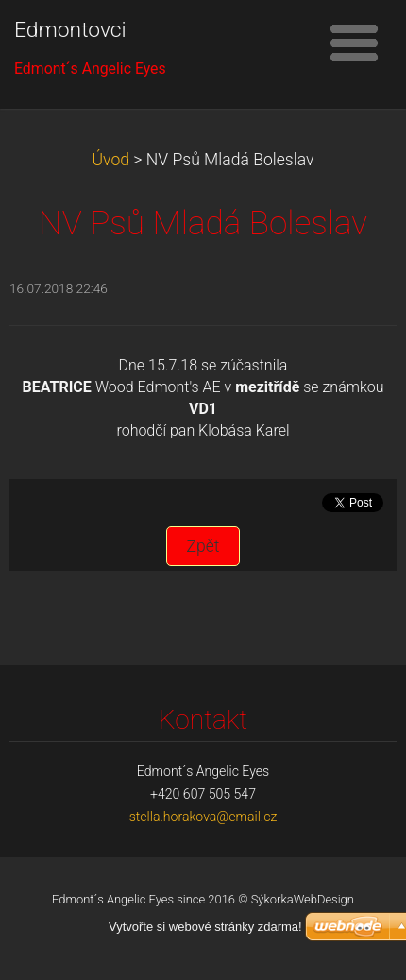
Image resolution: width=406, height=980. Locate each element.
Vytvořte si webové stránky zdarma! (205, 927)
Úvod (111, 160)
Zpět (203, 546)
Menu (354, 43)
